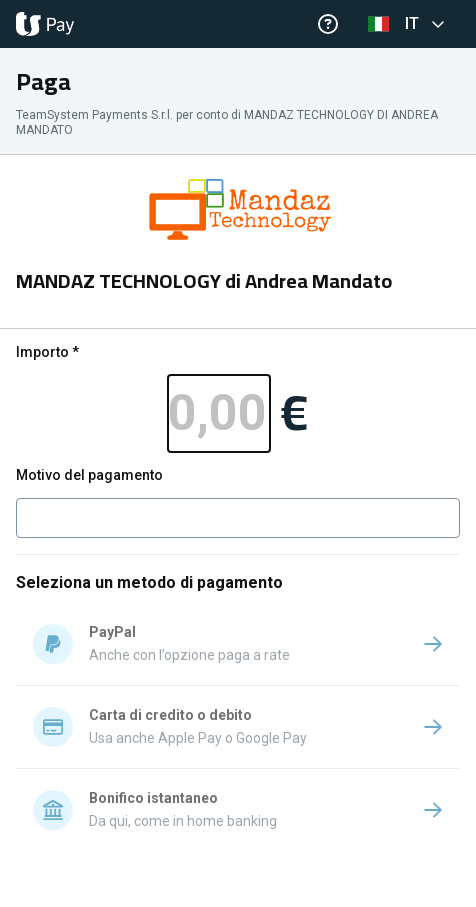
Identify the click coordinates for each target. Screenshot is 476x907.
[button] (410, 24)
